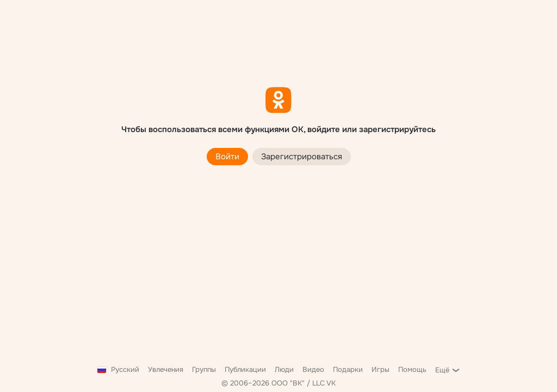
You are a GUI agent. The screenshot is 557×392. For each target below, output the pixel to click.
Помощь (412, 369)
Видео (313, 369)
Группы (204, 369)
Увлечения (166, 369)
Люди (284, 369)
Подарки (348, 369)
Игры (380, 369)
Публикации (245, 369)
